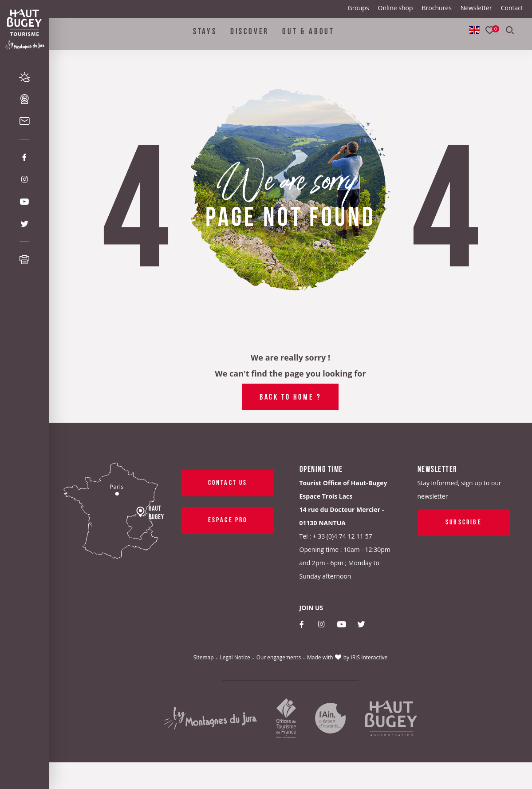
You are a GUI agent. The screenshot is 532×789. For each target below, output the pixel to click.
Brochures (436, 8)
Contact (512, 8)
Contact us (227, 482)
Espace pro (227, 519)
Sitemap (204, 657)
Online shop (396, 8)
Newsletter (476, 8)
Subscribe (464, 521)
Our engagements (279, 657)
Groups (358, 8)
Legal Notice (235, 657)
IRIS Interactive (369, 657)
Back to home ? (290, 396)
